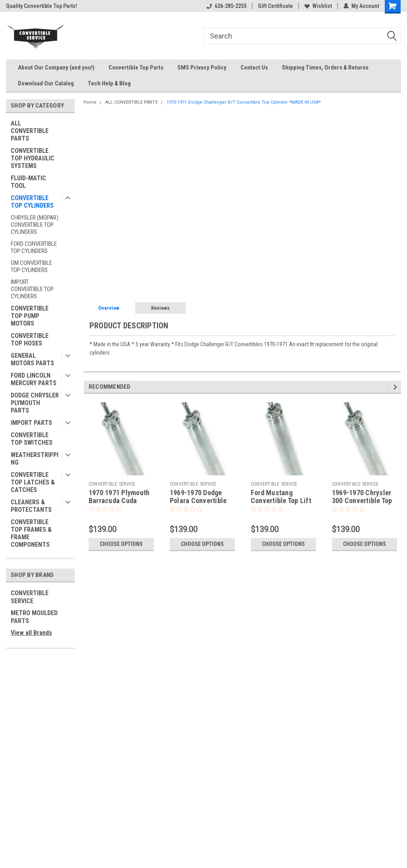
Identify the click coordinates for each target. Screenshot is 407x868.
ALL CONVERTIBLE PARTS (30, 131)
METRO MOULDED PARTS (34, 617)
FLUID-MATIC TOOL (28, 182)
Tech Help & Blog (109, 83)
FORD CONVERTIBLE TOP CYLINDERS (34, 247)
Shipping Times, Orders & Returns (325, 68)
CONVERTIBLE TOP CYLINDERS (32, 202)
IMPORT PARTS (31, 423)
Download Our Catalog (46, 83)
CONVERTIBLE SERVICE (30, 597)
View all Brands (31, 633)
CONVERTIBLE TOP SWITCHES (32, 439)
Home (90, 102)
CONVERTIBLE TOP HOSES (30, 339)
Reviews (160, 308)
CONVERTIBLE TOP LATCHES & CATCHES (33, 482)
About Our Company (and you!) (56, 68)
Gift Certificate (275, 6)
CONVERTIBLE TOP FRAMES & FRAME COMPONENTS (31, 533)
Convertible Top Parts (136, 68)
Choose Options (121, 544)
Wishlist (318, 6)
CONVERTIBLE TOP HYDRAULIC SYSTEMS (33, 158)
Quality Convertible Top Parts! (42, 6)
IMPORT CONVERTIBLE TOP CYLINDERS (32, 289)
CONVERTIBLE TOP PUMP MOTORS (30, 316)
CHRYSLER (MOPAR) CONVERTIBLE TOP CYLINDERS (35, 225)
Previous (389, 387)
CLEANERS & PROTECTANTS (31, 506)
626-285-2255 (227, 6)
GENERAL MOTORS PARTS (32, 359)
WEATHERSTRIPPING (35, 459)
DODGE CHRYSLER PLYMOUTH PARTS (35, 403)
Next (396, 387)
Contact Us (254, 68)
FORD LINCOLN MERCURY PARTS (34, 379)
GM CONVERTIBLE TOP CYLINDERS (31, 266)
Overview (109, 308)
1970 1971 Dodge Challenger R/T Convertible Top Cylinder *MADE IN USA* (244, 102)
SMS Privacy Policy (202, 68)
